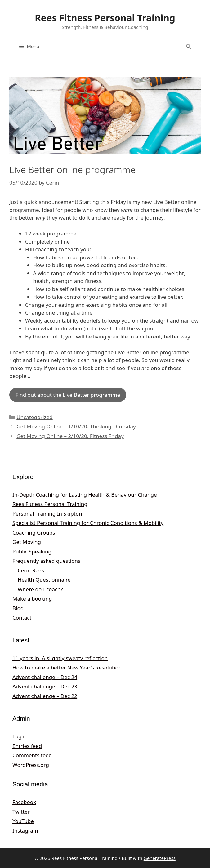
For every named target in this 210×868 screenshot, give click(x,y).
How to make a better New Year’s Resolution (67, 667)
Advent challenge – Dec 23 (45, 686)
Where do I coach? (40, 589)
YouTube (23, 821)
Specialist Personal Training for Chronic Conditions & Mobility (88, 523)
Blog (18, 608)
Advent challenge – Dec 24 (45, 677)
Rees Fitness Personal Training (105, 18)
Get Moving (27, 542)
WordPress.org (31, 765)
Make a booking (32, 599)
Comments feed (32, 755)
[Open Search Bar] (188, 46)
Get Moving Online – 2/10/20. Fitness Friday (70, 436)
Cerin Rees (31, 570)
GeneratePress (160, 858)
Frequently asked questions (46, 561)
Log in (20, 736)
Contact (22, 617)
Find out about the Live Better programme (68, 395)
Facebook (24, 802)
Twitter (21, 812)
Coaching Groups (34, 532)
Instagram (25, 831)
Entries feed (27, 746)
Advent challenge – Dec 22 (45, 696)
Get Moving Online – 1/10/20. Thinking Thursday (76, 426)
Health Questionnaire (44, 580)
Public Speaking (32, 551)
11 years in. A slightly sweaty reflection (60, 658)
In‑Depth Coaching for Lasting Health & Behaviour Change (85, 495)
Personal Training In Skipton (47, 514)
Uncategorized (35, 417)
